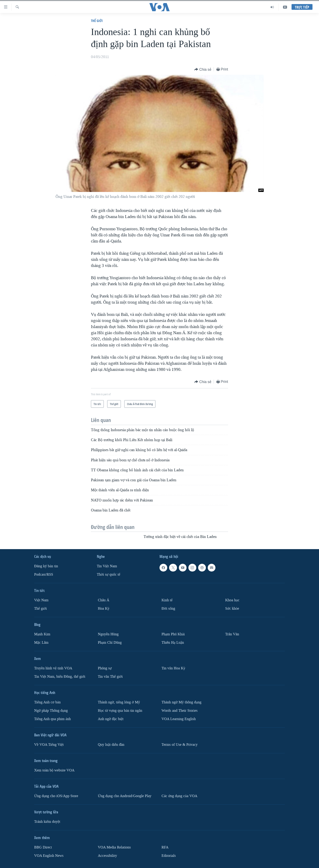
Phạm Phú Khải (173, 634)
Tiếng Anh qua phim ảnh (52, 719)
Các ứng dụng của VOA (179, 796)
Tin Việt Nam (107, 566)
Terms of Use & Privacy (180, 744)
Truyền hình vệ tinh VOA (53, 668)
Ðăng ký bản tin (46, 566)
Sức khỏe (232, 609)
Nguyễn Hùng (108, 634)
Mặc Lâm (41, 643)
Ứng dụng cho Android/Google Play (125, 796)
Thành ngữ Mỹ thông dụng (181, 702)
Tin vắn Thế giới (110, 676)
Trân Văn (232, 634)
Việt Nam (41, 600)
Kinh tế (167, 600)
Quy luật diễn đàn (111, 744)
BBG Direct (43, 847)
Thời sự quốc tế (109, 574)
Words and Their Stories (180, 710)
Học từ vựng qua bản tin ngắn (120, 710)
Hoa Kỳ (104, 609)
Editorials (169, 855)
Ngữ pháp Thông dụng (51, 710)
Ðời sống (168, 609)
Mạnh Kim (42, 634)
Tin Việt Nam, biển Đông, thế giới (60, 676)
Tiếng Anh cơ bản (47, 702)
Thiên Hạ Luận (173, 643)
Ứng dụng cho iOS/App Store (56, 796)
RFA (165, 847)
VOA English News (49, 855)
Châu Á (104, 600)
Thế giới (97, 21)
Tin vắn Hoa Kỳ (173, 668)
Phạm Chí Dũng (110, 643)
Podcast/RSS (44, 574)
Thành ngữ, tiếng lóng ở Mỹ (119, 702)
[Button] (203, 70)
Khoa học (232, 600)
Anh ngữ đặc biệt (111, 719)
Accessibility (107, 855)
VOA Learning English (179, 719)
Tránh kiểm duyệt (47, 821)
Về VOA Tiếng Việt (49, 744)
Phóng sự (105, 668)
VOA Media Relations (114, 847)
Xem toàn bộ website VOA (54, 770)
